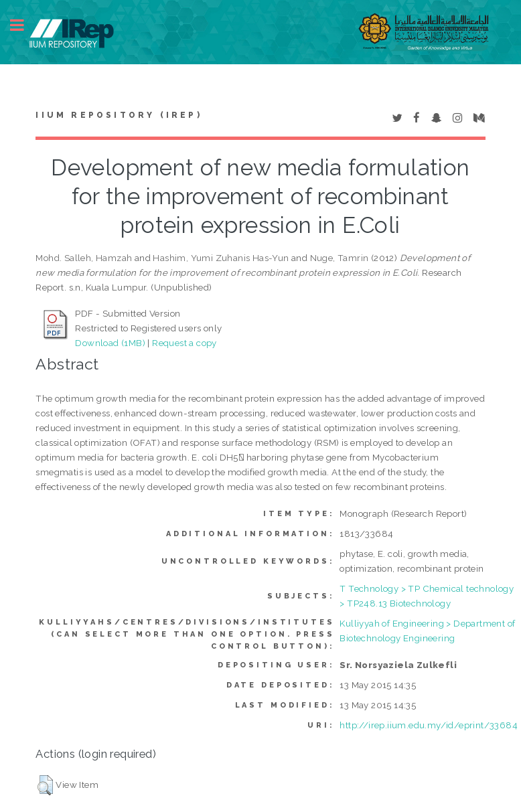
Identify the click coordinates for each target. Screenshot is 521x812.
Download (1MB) (110, 343)
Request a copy (184, 343)
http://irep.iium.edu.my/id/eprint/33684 (429, 725)
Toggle (24, 25)
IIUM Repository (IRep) (119, 115)
